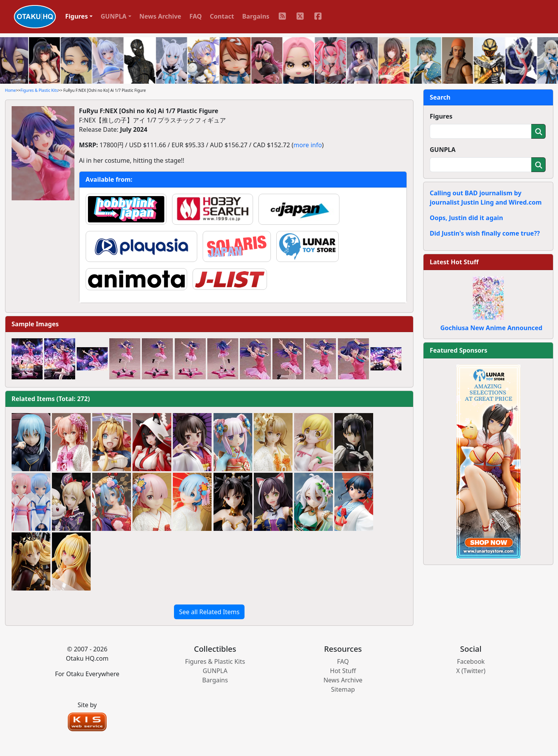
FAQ (196, 16)
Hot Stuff (343, 671)
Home (10, 90)
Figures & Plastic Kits (39, 90)
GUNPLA (443, 150)
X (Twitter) (471, 671)
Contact (222, 16)
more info (307, 145)
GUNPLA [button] (114, 16)
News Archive (160, 16)
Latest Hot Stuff (454, 262)
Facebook (471, 661)
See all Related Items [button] (209, 612)
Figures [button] (77, 16)
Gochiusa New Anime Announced (491, 328)
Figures (441, 116)
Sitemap (343, 689)
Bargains (256, 16)
